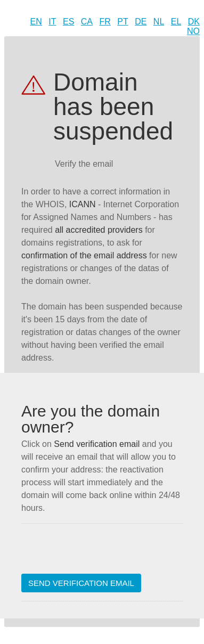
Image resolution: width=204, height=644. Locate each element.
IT (52, 22)
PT (123, 22)
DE (141, 22)
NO (193, 31)
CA (87, 22)
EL (176, 22)
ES (68, 22)
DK (194, 22)
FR (105, 22)
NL (159, 22)
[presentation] (102, 553)
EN (36, 22)
